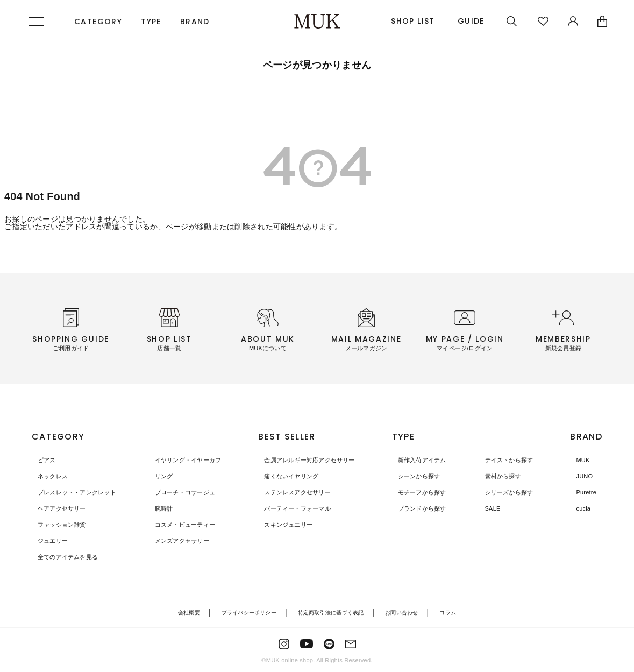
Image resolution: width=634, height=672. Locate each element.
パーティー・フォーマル (294, 508)
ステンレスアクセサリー (294, 492)
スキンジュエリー (284, 525)
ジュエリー (48, 541)
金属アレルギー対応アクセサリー (307, 460)
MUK (578, 460)
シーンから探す (421, 476)
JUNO (580, 476)
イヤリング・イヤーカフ (180, 460)
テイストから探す (503, 460)
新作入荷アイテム (424, 460)
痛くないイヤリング (287, 476)
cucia (578, 508)
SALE (486, 508)
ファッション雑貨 (58, 525)
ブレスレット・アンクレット (74, 492)
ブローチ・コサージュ (177, 492)
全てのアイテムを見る (65, 557)
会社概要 (180, 612)
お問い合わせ (408, 612)
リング (154, 476)
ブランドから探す (424, 508)
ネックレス (48, 476)
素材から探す (497, 476)
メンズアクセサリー (174, 541)
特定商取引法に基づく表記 (332, 612)
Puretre (582, 492)
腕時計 (154, 508)
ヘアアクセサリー (58, 508)
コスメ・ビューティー (177, 525)
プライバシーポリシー (244, 612)
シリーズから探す (503, 492)
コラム (457, 612)
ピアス (42, 460)
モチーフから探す (424, 492)
